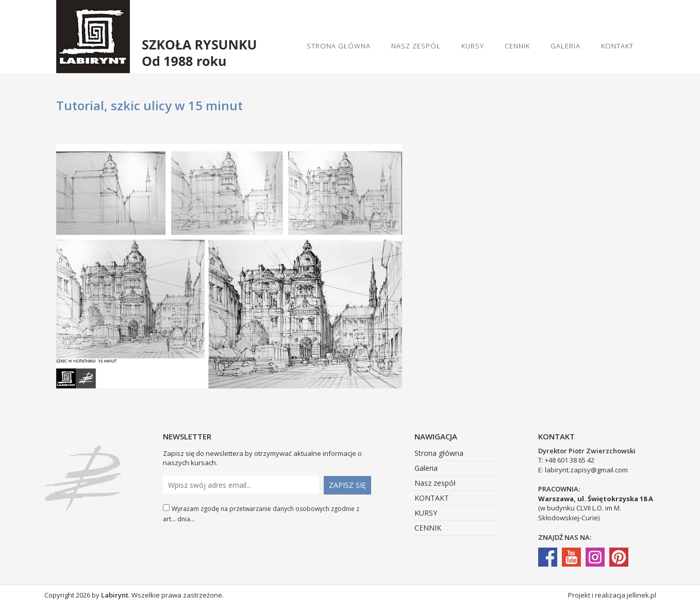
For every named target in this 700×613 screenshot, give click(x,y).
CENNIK (517, 46)
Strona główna (339, 46)
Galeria (565, 46)
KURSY (473, 46)
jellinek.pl (641, 595)
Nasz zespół (416, 46)
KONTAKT (617, 46)
